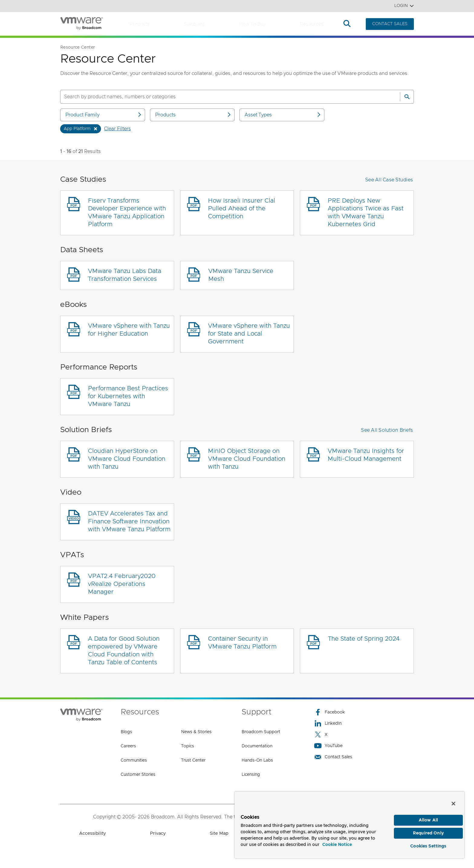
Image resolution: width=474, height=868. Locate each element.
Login (404, 6)
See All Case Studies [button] (389, 180)
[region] (349, 823)
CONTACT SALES (390, 24)
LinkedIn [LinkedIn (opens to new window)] (328, 723)
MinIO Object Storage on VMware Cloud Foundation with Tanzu (247, 459)
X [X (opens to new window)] (321, 735)
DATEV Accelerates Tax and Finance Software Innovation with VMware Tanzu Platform (129, 522)
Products (140, 24)
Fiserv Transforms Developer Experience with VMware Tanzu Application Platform (127, 213)
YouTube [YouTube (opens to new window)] (328, 746)
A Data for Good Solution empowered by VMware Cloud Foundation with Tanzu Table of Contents (124, 651)
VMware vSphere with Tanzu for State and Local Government (249, 334)
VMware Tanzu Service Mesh (241, 275)
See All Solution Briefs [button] (387, 430)
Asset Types (283, 115)
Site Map (219, 833)
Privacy (158, 833)
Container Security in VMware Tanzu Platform (242, 643)
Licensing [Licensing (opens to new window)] (251, 775)
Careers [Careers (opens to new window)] (128, 746)
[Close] (453, 801)
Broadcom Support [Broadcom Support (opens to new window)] (261, 732)
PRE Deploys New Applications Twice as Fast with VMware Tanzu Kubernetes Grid (366, 213)
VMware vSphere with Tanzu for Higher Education (129, 330)
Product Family (104, 115)
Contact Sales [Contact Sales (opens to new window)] (333, 757)
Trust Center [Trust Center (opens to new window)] (193, 760)
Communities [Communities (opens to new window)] (134, 760)
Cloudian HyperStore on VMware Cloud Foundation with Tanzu (127, 459)
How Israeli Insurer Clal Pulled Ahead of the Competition (242, 209)
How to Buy (252, 24)
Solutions (194, 24)
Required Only (428, 831)
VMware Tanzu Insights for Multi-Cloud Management (366, 455)
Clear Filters (117, 129)
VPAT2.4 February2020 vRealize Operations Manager (122, 584)
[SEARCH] (224, 97)
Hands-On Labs (257, 760)
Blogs (126, 732)
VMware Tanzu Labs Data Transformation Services (125, 275)
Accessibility (93, 833)
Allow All (428, 818)
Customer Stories (138, 775)
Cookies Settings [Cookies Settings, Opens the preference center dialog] (428, 845)
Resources (312, 24)
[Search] (407, 97)
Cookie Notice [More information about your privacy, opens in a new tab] (337, 842)
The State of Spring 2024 (364, 639)
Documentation (257, 746)
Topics (188, 746)
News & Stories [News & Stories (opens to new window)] (196, 732)
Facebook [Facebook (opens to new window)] (330, 712)
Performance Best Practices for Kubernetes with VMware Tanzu (128, 396)
